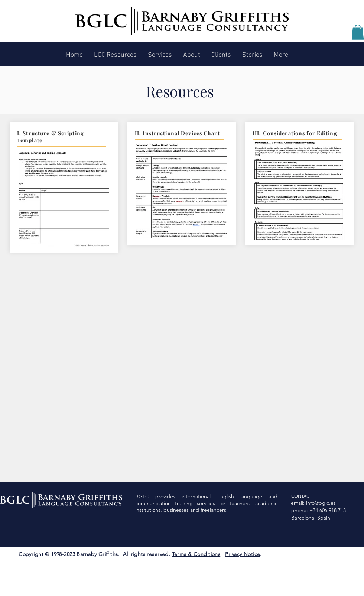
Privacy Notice (243, 554)
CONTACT (302, 496)
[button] (358, 32)
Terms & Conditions (196, 554)
